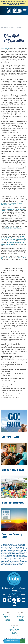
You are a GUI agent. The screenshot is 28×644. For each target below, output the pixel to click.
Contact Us (21, 621)
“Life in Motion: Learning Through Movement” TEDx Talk (11, 204)
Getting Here (7, 618)
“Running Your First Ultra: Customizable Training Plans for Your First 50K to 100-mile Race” (14, 238)
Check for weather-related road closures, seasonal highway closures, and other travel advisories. (14, 3)
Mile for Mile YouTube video (14, 228)
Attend (21, 619)
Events (21, 615)
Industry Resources (14, 628)
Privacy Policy (14, 635)
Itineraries (7, 616)
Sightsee (7, 619)
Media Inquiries (14, 631)
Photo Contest (21, 616)
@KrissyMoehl (5, 258)
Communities (21, 618)
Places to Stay (7, 615)
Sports (14, 632)
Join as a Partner (14, 629)
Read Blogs (7, 621)
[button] (22, 641)
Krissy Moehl (5, 48)
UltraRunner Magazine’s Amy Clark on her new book (13, 243)
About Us (14, 634)
